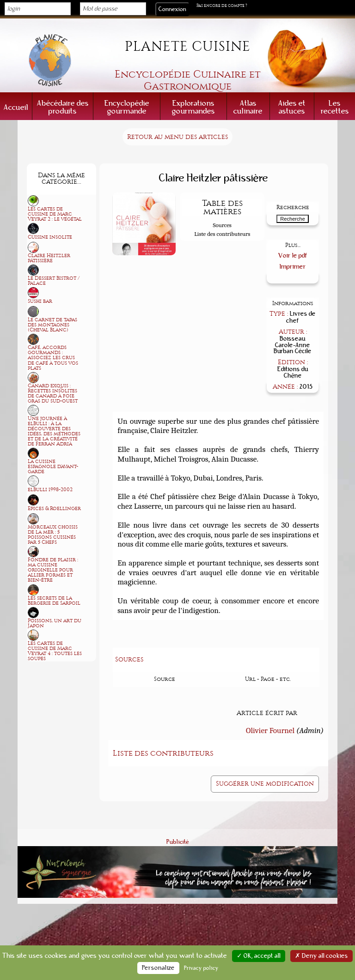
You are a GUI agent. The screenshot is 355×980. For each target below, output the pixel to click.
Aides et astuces (292, 107)
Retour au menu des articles (177, 137)
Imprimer (293, 267)
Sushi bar (40, 301)
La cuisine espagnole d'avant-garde (53, 466)
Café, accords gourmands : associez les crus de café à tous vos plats (53, 358)
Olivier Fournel (270, 730)
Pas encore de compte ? (222, 6)
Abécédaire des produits (63, 107)
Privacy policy (201, 968)
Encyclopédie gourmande (127, 107)
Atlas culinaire (248, 107)
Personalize (158, 968)
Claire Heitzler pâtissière (49, 258)
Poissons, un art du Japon (55, 623)
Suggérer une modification (265, 784)
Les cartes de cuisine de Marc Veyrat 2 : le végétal (55, 214)
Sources (222, 225)
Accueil (16, 107)
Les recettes (335, 107)
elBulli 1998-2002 (50, 490)
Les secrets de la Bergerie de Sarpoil (54, 601)
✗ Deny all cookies (321, 956)
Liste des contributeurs (222, 234)
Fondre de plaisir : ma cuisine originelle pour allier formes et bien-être (53, 570)
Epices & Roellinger (54, 508)
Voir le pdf (293, 256)
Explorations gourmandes (193, 107)
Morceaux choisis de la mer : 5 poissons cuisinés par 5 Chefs (53, 535)
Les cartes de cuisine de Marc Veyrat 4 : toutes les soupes (55, 651)
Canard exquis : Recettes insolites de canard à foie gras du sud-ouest (53, 393)
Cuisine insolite (50, 237)
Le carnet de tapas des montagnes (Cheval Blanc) (52, 325)
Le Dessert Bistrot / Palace (54, 281)
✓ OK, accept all (259, 956)
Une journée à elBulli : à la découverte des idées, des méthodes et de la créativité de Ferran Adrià (54, 431)
